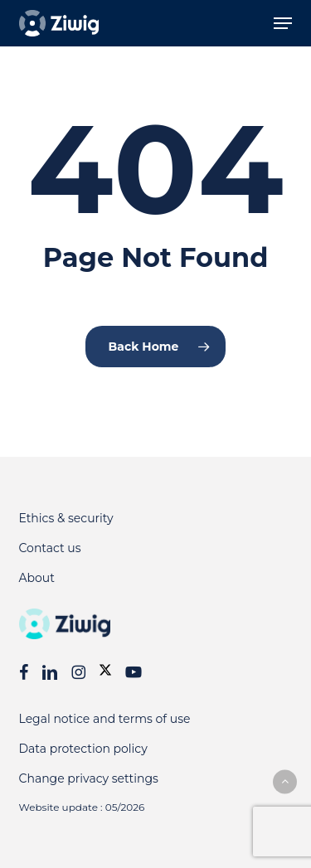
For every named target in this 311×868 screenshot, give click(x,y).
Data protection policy (83, 749)
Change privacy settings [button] (89, 778)
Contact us (50, 548)
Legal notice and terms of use (105, 719)
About (37, 578)
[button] (283, 23)
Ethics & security (66, 518)
